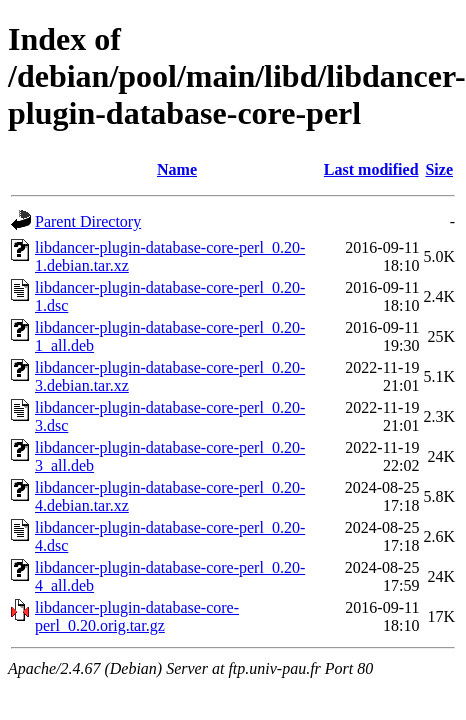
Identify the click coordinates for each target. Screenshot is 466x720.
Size (439, 169)
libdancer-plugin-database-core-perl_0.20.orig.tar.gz (137, 616)
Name (177, 169)
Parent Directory (88, 221)
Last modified (371, 169)
